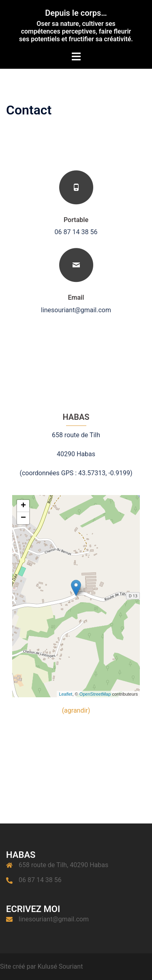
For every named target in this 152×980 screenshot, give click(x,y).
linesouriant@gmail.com (54, 919)
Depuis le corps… (76, 13)
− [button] (23, 518)
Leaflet (65, 694)
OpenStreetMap (95, 694)
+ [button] (23, 506)
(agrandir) (76, 710)
